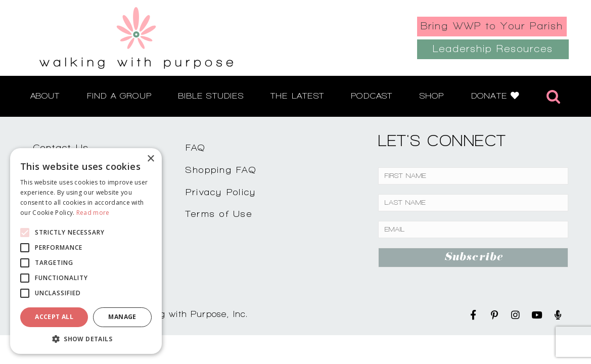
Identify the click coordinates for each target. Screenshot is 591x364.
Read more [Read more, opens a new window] (93, 213)
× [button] (150, 159)
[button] (86, 339)
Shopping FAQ (221, 170)
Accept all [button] (54, 317)
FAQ (196, 147)
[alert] (86, 251)
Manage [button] (122, 317)
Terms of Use (219, 214)
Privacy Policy (221, 192)
